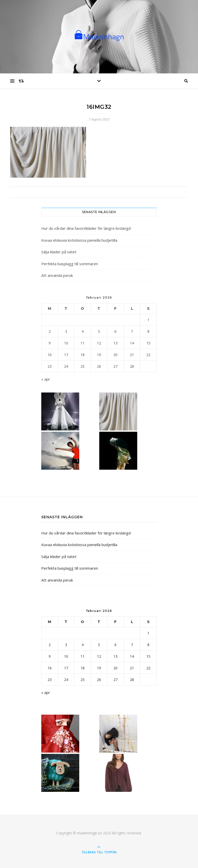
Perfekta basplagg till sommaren (70, 264)
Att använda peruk (57, 275)
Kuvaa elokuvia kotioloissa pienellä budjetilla (79, 240)
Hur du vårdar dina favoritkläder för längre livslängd (86, 228)
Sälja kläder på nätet (59, 252)
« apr (46, 379)
